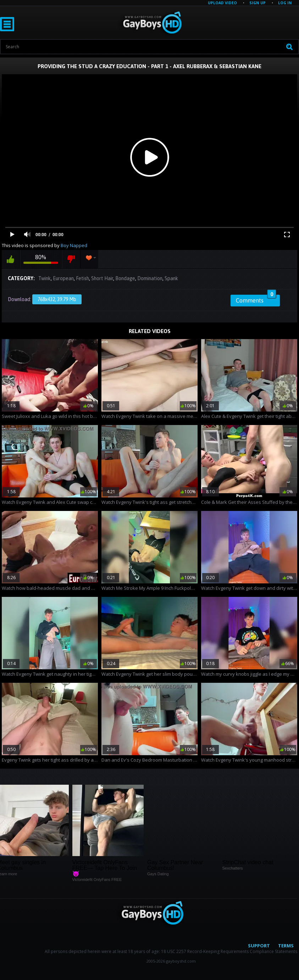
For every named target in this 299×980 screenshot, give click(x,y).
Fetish (82, 278)
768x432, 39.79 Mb (57, 299)
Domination (150, 278)
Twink (45, 278)
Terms (286, 946)
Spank (171, 278)
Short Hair (102, 278)
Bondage (125, 278)
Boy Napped (74, 245)
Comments (256, 299)
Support (259, 946)
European (63, 278)
